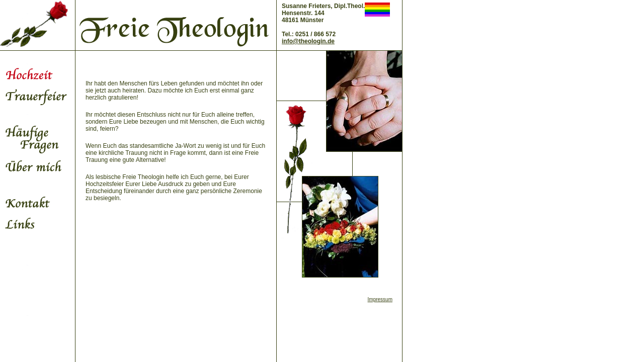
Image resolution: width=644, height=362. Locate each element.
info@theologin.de (308, 41)
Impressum (380, 299)
